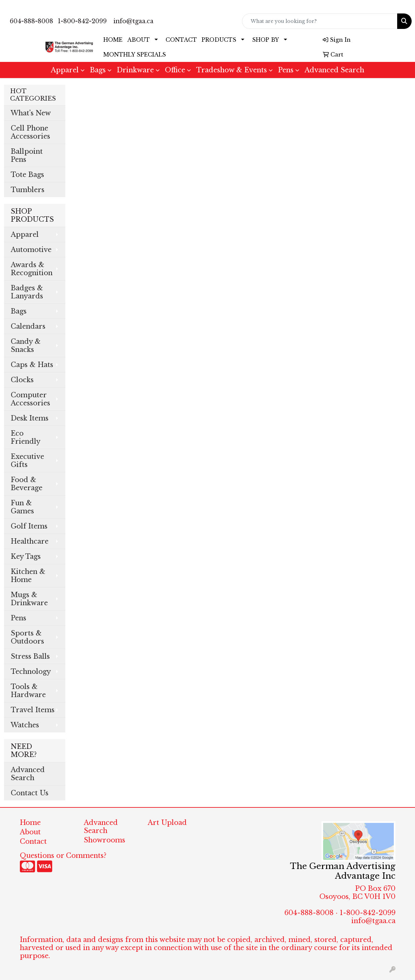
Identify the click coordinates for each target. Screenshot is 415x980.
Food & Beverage (27, 484)
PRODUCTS (219, 40)
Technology (31, 672)
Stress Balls (30, 656)
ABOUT (139, 40)
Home (30, 823)
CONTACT (181, 40)
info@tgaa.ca (133, 21)
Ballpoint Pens (27, 155)
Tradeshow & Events (232, 70)
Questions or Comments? (63, 856)
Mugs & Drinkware (29, 599)
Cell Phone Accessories (30, 132)
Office (175, 70)
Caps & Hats (32, 365)
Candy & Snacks (26, 346)
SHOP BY (266, 40)
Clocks (22, 380)
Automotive (31, 250)
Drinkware (135, 70)
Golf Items (29, 526)
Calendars (28, 326)
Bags (98, 70)
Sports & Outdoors (27, 637)
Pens (286, 70)
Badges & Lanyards (27, 292)
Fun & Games (22, 507)
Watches (25, 725)
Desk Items (30, 418)
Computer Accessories (30, 399)
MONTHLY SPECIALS (135, 55)
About (30, 832)
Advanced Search (334, 70)
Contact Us (30, 793)
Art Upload (167, 823)
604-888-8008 (31, 21)
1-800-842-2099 (82, 21)
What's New (31, 113)
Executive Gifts (27, 461)
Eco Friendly (26, 437)
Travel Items (33, 710)
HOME (113, 40)
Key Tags (26, 556)
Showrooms (105, 840)
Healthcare (30, 541)
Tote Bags (27, 175)
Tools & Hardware (28, 691)
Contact (33, 841)
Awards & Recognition (32, 269)
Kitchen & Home (28, 576)
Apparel (65, 70)
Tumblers (28, 190)
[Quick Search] (320, 21)
